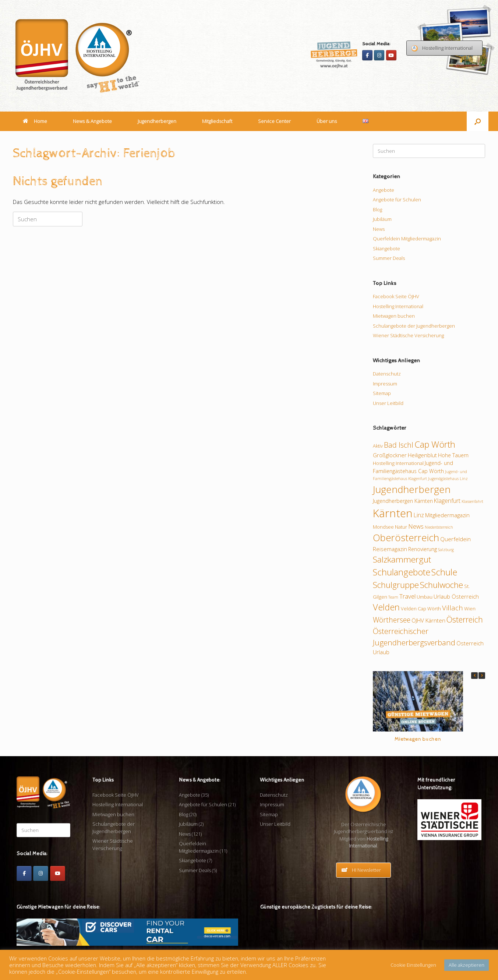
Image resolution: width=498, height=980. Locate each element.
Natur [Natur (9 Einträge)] (401, 527)
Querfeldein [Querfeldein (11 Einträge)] (455, 539)
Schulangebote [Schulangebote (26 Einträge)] (402, 572)
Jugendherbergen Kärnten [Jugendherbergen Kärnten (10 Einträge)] (403, 501)
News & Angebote (92, 121)
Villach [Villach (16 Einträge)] (453, 608)
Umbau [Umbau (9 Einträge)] (425, 597)
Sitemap (382, 393)
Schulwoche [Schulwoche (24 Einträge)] (442, 585)
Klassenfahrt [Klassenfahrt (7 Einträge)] (472, 501)
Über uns (327, 121)
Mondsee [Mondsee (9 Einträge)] (383, 527)
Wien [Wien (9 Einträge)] (470, 609)
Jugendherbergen (157, 121)
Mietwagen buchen (394, 316)
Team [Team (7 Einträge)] (393, 597)
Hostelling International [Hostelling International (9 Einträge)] (398, 463)
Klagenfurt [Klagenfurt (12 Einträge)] (447, 501)
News (379, 229)
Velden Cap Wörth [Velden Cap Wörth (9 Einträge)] (421, 609)
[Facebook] (367, 55)
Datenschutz (387, 374)
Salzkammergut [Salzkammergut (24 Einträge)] (402, 559)
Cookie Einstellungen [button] (413, 965)
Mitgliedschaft (217, 121)
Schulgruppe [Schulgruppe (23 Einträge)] (396, 585)
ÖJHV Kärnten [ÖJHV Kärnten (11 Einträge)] (428, 620)
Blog (377, 209)
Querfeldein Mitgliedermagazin (407, 239)
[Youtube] (391, 55)
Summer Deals (389, 258)
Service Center (274, 121)
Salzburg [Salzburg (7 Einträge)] (446, 550)
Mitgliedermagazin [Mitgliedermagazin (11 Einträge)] (447, 515)
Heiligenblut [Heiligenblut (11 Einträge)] (422, 455)
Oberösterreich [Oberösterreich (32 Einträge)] (406, 538)
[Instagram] (379, 55)
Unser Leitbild (388, 403)
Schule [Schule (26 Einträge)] (444, 572)
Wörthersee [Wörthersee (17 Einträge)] (392, 620)
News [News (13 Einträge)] (416, 526)
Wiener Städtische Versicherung (408, 335)
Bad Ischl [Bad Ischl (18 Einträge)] (399, 445)
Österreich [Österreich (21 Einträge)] (465, 619)
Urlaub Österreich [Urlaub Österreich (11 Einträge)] (456, 596)
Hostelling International (398, 306)
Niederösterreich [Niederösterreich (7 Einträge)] (439, 527)
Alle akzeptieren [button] (467, 965)
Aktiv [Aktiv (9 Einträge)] (378, 446)
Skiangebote (386, 248)
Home (35, 121)
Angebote (384, 190)
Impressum (385, 384)
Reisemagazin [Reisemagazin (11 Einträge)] (390, 549)
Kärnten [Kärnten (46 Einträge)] (393, 513)
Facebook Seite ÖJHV (396, 296)
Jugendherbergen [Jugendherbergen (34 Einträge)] (412, 489)
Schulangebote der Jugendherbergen (414, 326)
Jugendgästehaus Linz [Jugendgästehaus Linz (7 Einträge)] (448, 479)
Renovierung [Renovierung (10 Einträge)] (423, 549)
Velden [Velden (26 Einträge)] (386, 607)
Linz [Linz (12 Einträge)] (419, 515)
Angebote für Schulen (397, 200)
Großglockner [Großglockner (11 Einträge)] (390, 455)
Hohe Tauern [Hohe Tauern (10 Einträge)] (453, 455)
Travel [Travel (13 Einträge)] (407, 596)
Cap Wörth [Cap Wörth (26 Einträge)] (435, 444)
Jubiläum (382, 219)
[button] (478, 121)
